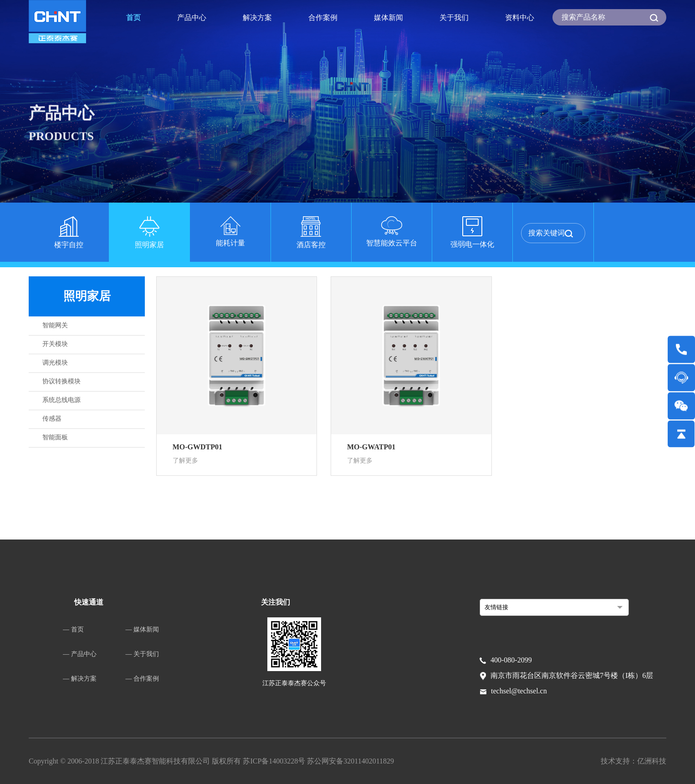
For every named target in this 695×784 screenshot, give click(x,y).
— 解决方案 (80, 679)
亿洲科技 (652, 761)
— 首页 (73, 629)
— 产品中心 (80, 654)
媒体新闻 (388, 18)
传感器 (52, 419)
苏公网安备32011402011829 (350, 761)
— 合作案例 (143, 679)
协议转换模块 (61, 381)
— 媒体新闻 (143, 629)
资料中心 (520, 18)
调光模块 (55, 363)
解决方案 (257, 18)
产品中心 (192, 18)
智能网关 (55, 325)
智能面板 (55, 437)
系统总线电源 (61, 400)
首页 (133, 18)
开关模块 (55, 344)
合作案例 (323, 18)
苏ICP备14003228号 (275, 761)
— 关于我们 (143, 654)
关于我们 (454, 18)
